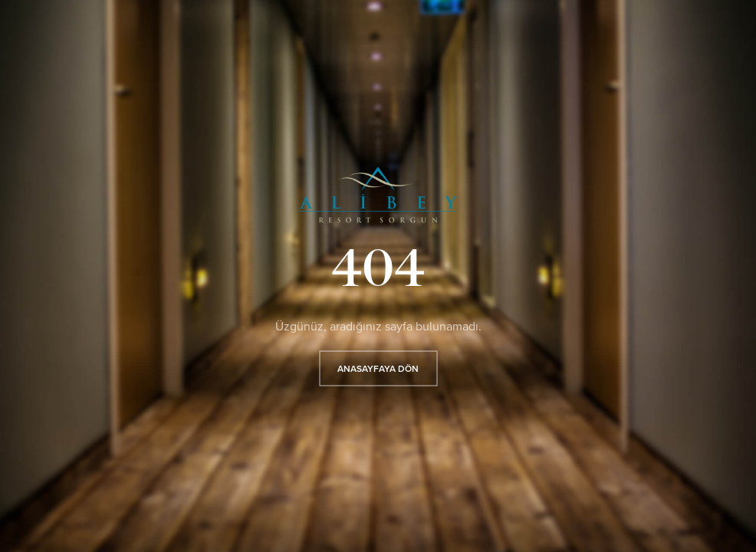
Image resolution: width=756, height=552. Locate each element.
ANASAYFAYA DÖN (378, 368)
